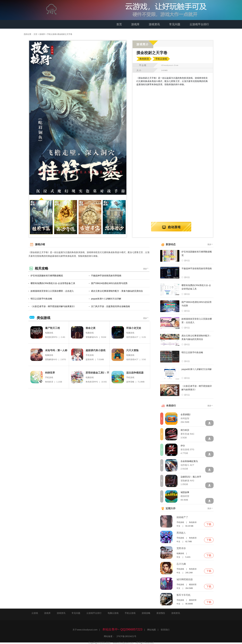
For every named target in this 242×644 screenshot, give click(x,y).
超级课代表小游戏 (96, 350)
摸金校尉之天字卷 (65, 34)
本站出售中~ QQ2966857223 (122, 629)
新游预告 (161, 613)
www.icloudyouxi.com (123, 642)
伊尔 (183, 445)
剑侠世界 (50, 372)
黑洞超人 (181, 532)
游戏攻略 (146, 613)
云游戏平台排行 (199, 24)
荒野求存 (181, 548)
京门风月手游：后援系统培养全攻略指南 (109, 306)
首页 (119, 24)
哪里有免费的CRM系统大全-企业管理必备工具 (52, 283)
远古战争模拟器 (135, 372)
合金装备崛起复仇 (189, 461)
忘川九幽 (181, 564)
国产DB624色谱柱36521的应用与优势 (108, 283)
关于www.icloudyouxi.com (85, 629)
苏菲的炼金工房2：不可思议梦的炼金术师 (97, 373)
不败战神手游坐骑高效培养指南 (105, 275)
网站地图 (152, 629)
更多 (146, 268)
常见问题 (175, 24)
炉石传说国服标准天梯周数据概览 (46, 275)
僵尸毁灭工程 (52, 328)
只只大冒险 (132, 350)
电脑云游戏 (113, 613)
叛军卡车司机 (184, 595)
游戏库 (135, 24)
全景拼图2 (186, 414)
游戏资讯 (154, 24)
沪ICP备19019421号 (126, 636)
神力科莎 (185, 430)
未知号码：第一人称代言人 (56, 350)
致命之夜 (91, 328)
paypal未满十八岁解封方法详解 (105, 298)
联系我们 (165, 629)
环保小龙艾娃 (134, 328)
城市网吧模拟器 (185, 579)
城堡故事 (185, 492)
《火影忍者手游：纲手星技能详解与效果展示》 (52, 306)
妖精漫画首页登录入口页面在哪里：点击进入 (51, 291)
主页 (35, 34)
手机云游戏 (52, 34)
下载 (209, 524)
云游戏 (35, 613)
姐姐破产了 (182, 517)
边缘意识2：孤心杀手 (191, 476)
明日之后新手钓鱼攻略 (40, 298)
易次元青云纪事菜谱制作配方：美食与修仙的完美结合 (116, 291)
